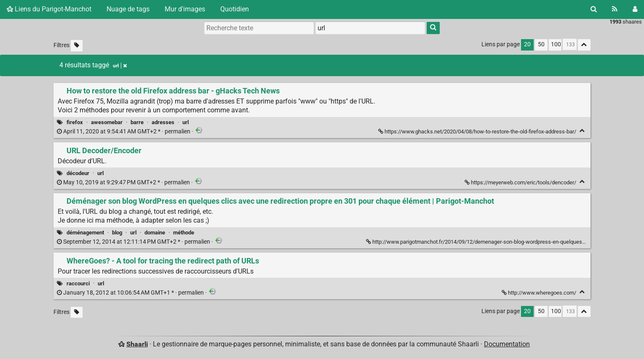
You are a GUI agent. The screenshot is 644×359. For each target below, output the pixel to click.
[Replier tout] (584, 45)
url (186, 122)
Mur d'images (185, 9)
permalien (124, 132)
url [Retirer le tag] (120, 66)
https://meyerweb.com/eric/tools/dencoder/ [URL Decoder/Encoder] (521, 182)
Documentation (507, 344)
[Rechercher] (594, 9)
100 (556, 44)
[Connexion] (635, 9)
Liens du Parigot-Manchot (49, 9)
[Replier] (582, 131)
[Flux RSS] (615, 9)
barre (137, 122)
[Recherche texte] (259, 28)
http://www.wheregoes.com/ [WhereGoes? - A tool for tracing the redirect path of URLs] (540, 293)
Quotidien (235, 9)
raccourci (78, 283)
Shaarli (137, 344)
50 (541, 44)
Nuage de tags (128, 9)
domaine (155, 233)
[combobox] (370, 28)
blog (117, 233)
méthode (184, 233)
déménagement (85, 233)
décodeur (78, 173)
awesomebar (107, 122)
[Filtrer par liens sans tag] (77, 46)
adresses (163, 122)
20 (527, 44)
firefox (75, 122)
